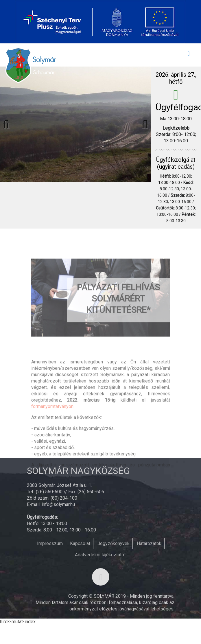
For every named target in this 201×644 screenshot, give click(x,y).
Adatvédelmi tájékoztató (99, 555)
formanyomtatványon (52, 433)
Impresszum (50, 543)
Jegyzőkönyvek (114, 543)
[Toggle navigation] (189, 55)
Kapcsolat (80, 543)
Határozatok (149, 543)
